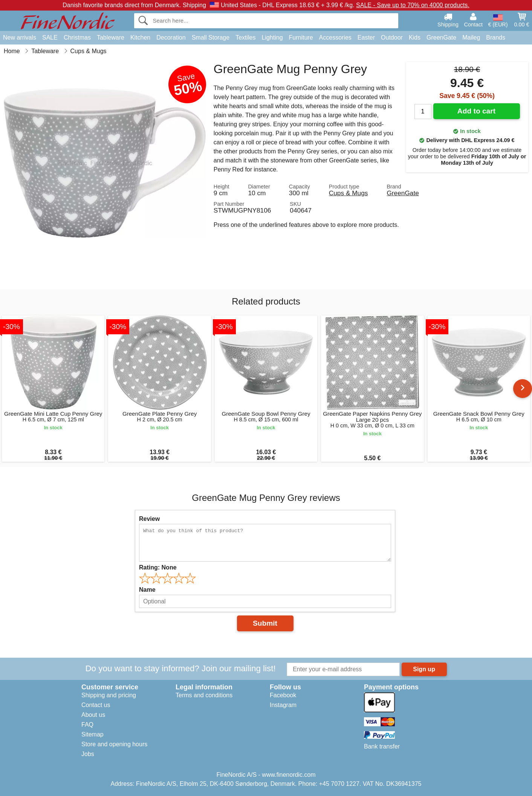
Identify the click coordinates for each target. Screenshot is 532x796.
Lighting (272, 38)
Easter (366, 38)
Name (147, 590)
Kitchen (140, 38)
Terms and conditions (204, 695)
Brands (496, 38)
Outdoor (392, 38)
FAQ (87, 725)
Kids (415, 38)
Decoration (171, 38)
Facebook (283, 695)
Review (149, 519)
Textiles (245, 38)
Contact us (96, 705)
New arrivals (20, 38)
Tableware (111, 38)
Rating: (158, 567)
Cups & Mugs (349, 193)
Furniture (301, 38)
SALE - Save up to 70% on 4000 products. (413, 5)
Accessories (335, 38)
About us (93, 715)
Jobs (88, 754)
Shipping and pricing (109, 695)
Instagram (283, 705)
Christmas (77, 38)
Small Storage (211, 38)
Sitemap (92, 734)
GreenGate (441, 38)
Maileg (471, 38)
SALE (50, 38)
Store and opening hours (114, 744)
